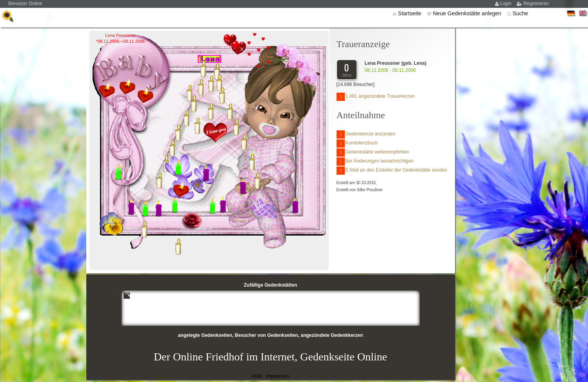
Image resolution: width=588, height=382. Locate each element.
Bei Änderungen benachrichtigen (375, 162)
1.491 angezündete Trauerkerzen (376, 97)
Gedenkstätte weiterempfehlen (373, 153)
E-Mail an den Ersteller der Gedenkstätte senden (392, 171)
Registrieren (536, 4)
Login (506, 4)
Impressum (277, 376)
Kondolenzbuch (357, 143)
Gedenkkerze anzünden (366, 134)
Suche (521, 13)
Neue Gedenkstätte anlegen (468, 13)
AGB (257, 376)
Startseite (411, 13)
